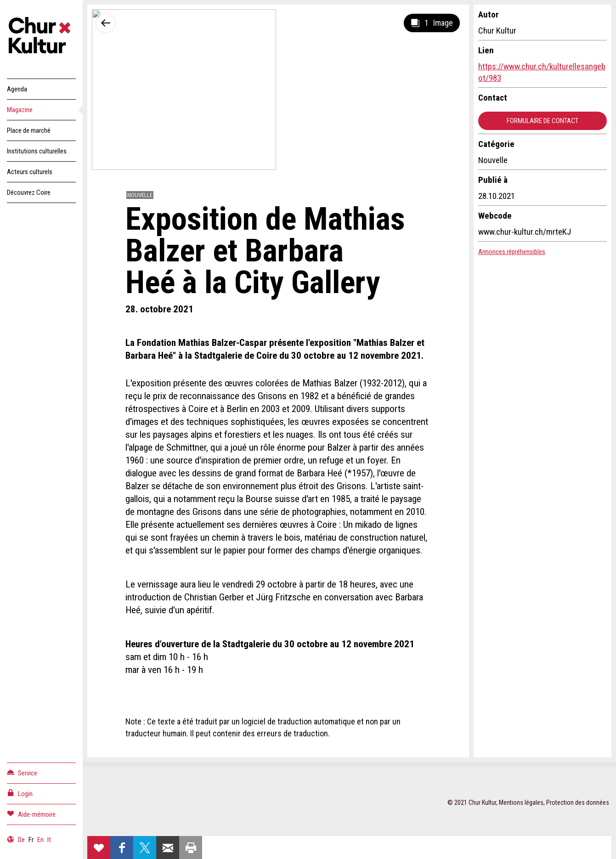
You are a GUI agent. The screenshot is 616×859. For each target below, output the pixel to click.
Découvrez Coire (29, 192)
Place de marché (29, 130)
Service (22, 772)
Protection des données (578, 802)
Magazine (20, 110)
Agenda (17, 89)
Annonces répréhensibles (512, 252)
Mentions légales (521, 802)
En (40, 840)
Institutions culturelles (37, 151)
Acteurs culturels (30, 172)
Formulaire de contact (543, 121)
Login (20, 793)
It (49, 840)
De (21, 840)
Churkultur (41, 37)
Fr (31, 840)
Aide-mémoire (31, 814)
